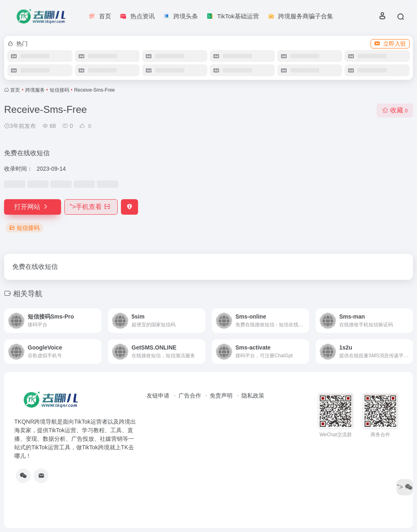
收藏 (395, 110)
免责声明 (221, 396)
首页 (15, 90)
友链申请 (158, 396)
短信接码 (59, 90)
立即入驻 (390, 44)
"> (91, 207)
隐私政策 (253, 396)
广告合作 (190, 396)
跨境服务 (35, 90)
